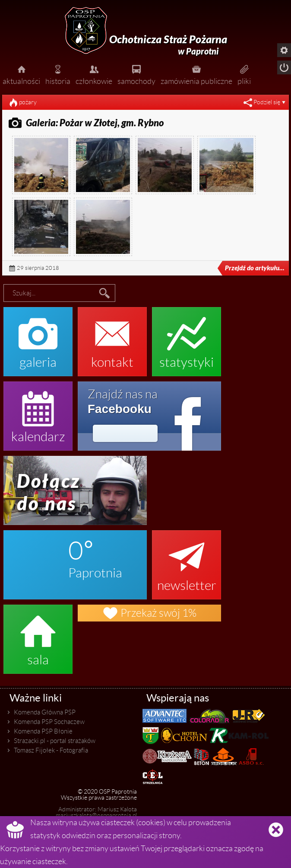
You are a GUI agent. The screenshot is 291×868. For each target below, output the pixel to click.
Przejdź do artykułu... (249, 268)
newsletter (187, 561)
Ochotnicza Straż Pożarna (168, 45)
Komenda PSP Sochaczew (49, 722)
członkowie (94, 74)
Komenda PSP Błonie (43, 731)
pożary (28, 102)
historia (58, 74)
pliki (244, 74)
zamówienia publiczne (196, 74)
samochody (136, 74)
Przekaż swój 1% (149, 613)
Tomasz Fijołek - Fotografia (51, 750)
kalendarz (38, 412)
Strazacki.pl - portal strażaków (55, 741)
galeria (38, 337)
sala (38, 635)
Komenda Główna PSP (45, 712)
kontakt (112, 337)
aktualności (21, 74)
